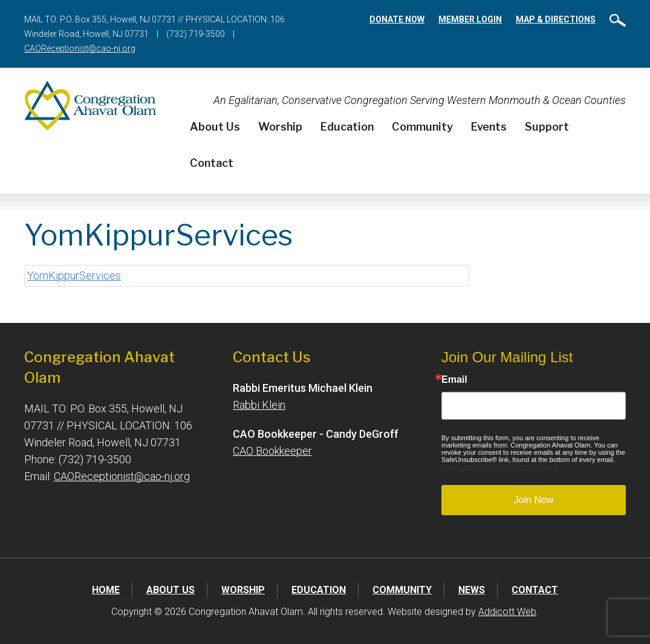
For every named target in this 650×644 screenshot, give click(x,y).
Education (347, 127)
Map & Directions (556, 19)
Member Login (470, 19)
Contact (212, 163)
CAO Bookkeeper (272, 451)
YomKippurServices (74, 275)
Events (489, 127)
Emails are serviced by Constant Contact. (502, 467)
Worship (280, 127)
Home (106, 590)
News (472, 590)
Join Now (534, 500)
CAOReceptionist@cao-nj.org (80, 48)
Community (422, 127)
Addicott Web (507, 612)
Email (454, 380)
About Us (215, 127)
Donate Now (397, 19)
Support (547, 127)
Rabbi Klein (259, 405)
